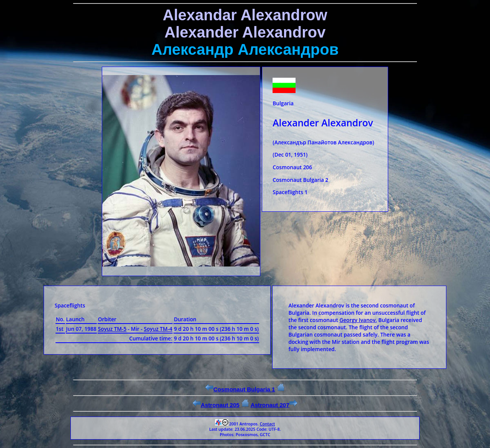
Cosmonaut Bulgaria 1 (240, 389)
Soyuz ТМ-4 (158, 329)
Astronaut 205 (216, 405)
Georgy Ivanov (358, 320)
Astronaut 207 (274, 405)
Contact (267, 424)
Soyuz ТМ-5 (112, 329)
